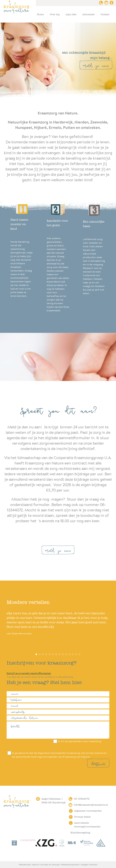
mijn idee (71, 14)
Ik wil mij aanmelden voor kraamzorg (77, 741)
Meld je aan (96, 65)
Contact (105, 14)
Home (40, 14)
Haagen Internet (89, 865)
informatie (88, 14)
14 (80, 654)
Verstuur (98, 763)
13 (76, 654)
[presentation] (30, 745)
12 (73, 654)
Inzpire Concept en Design (45, 865)
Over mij (55, 14)
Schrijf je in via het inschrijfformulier (29, 673)
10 (66, 654)
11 (70, 654)
